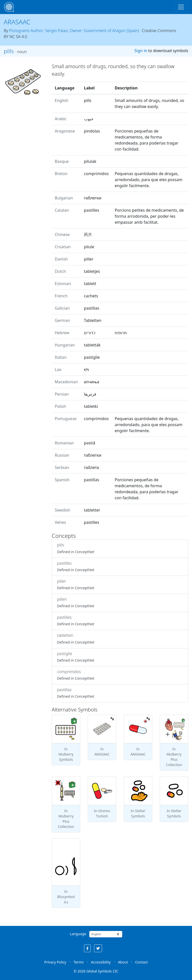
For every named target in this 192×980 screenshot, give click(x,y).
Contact (141, 962)
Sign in (141, 51)
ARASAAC (17, 22)
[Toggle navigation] (181, 7)
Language (78, 934)
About (123, 962)
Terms (78, 962)
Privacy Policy (55, 962)
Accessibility (101, 962)
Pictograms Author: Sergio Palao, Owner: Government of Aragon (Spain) (74, 31)
